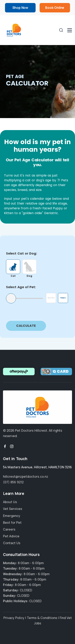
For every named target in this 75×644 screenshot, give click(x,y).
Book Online (55, 8)
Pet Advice (11, 536)
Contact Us (12, 543)
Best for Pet (12, 523)
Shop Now (20, 8)
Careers (9, 529)
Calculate (26, 326)
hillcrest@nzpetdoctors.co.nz (26, 476)
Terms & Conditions (42, 618)
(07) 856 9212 (13, 482)
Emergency (12, 516)
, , (37, 467)
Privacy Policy (14, 618)
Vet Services (13, 509)
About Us (10, 502)
